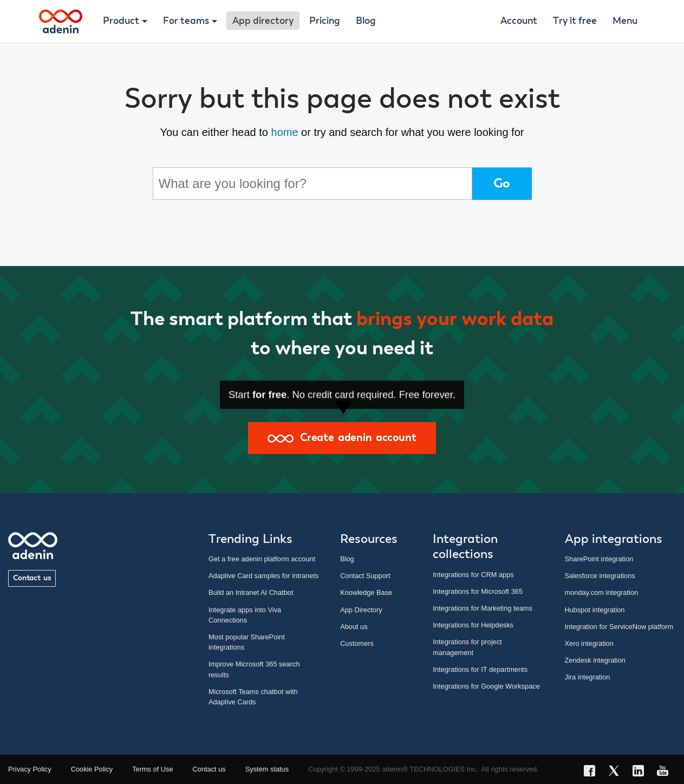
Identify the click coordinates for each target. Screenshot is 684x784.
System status (267, 769)
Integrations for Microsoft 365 (478, 591)
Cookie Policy (92, 769)
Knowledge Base (366, 592)
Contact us (32, 578)
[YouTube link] (666, 772)
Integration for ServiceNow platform (619, 627)
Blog (366, 21)
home (285, 132)
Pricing (325, 21)
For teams (186, 21)
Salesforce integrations (600, 576)
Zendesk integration (595, 660)
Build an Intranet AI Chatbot (251, 592)
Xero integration (589, 643)
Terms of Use (152, 769)
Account (519, 21)
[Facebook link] (593, 772)
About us (354, 627)
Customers (357, 643)
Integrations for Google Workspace (486, 686)
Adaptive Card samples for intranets (263, 576)
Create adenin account (342, 438)
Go (502, 184)
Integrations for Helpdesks (473, 625)
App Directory (361, 610)
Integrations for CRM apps (473, 575)
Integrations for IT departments (480, 669)
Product (121, 21)
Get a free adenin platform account (262, 559)
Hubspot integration (595, 610)
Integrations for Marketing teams (483, 608)
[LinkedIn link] (641, 772)
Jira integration (588, 677)
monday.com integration (602, 592)
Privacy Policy (30, 769)
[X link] (617, 772)
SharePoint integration (599, 559)
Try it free (575, 21)
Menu (625, 21)
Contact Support (365, 576)
